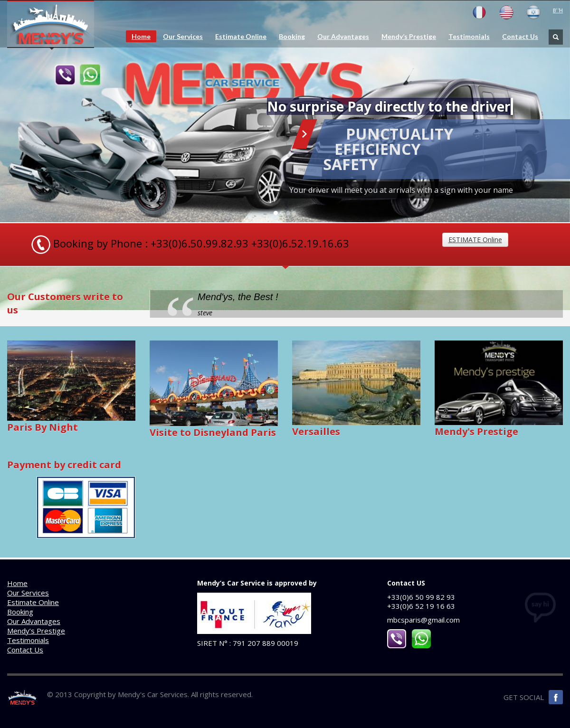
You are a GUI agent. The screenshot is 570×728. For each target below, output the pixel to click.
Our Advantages (343, 37)
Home (141, 36)
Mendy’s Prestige (409, 37)
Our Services (183, 37)
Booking (292, 37)
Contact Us (520, 37)
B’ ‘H (558, 10)
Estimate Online (241, 37)
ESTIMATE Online (475, 240)
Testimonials (469, 37)
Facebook (556, 697)
